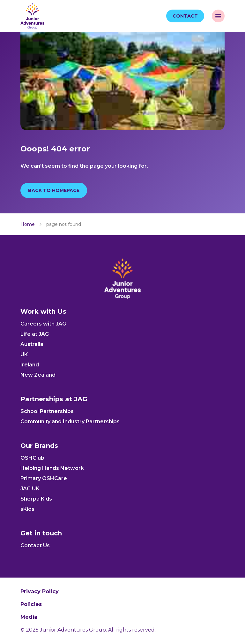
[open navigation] (218, 16)
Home (28, 224)
